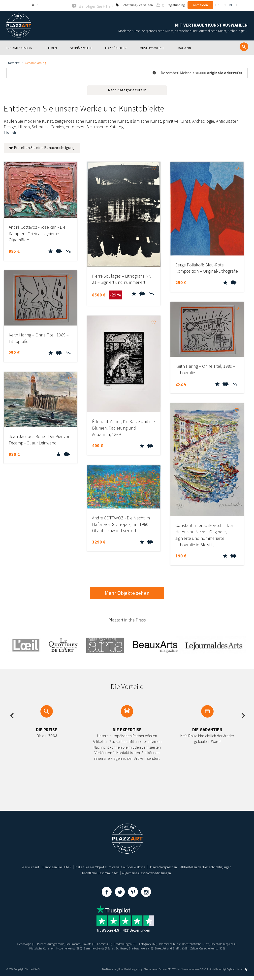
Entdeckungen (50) (170, 943)
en (224, 5)
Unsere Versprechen (163, 867)
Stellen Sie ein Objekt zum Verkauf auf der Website (110, 867)
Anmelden (200, 5)
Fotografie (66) (195, 943)
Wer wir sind (30, 867)
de (231, 5)
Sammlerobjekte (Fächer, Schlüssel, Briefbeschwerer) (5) (203, 948)
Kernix (242, 973)
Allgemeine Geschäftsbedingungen (146, 872)
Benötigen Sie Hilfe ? (57, 867)
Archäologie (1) (60, 943)
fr (217, 5)
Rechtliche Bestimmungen (100, 872)
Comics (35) (146, 943)
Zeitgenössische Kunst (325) (146, 952)
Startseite (13, 62)
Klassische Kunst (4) (116, 948)
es (244, 5)
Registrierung (176, 5)
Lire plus (12, 132)
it (237, 5)
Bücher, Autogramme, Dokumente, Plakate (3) (104, 943)
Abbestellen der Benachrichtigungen (206, 867)
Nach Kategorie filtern (127, 89)
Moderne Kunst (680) (147, 948)
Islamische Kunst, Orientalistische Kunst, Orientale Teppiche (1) (56, 948)
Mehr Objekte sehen (127, 593)
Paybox (230, 973)
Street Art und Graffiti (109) (106, 952)
